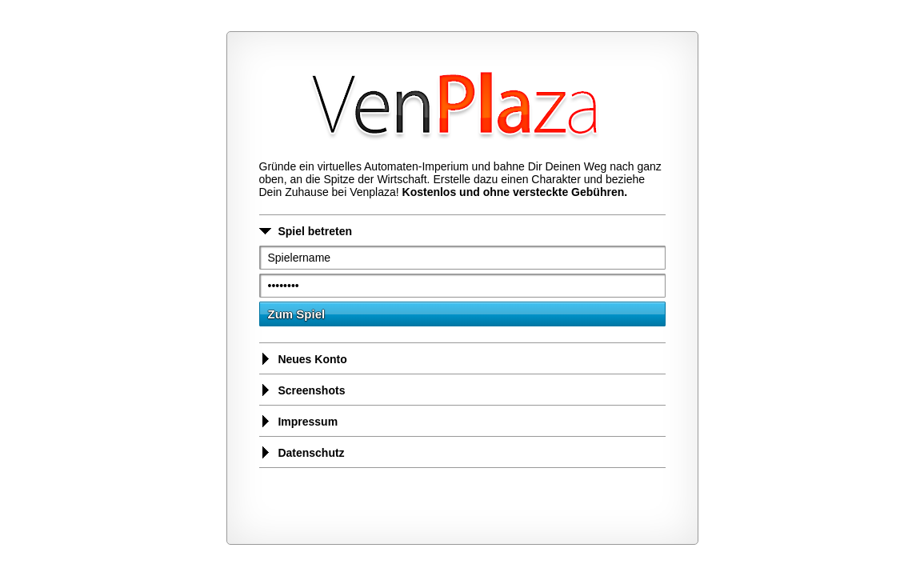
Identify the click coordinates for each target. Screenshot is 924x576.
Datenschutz (302, 453)
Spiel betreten (306, 231)
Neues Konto (303, 359)
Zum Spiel (297, 314)
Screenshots (302, 390)
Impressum (299, 422)
